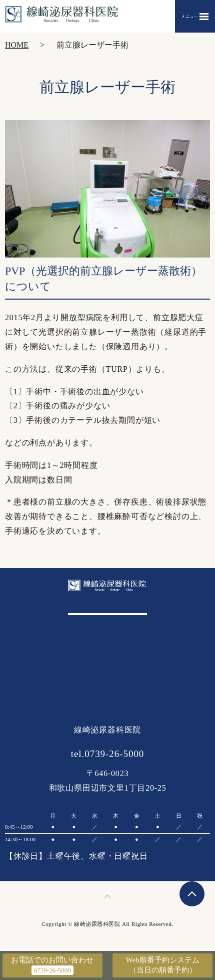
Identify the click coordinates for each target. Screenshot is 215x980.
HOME (17, 45)
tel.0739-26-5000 (108, 754)
